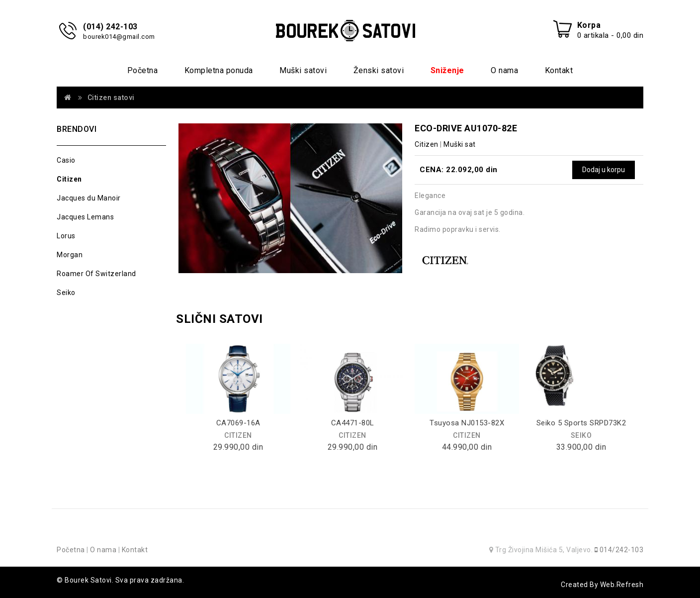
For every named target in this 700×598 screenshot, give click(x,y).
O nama (504, 70)
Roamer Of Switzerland (96, 274)
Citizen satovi (111, 98)
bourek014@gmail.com (119, 37)
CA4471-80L (353, 423)
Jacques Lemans (85, 217)
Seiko (66, 293)
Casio (66, 160)
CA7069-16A (238, 423)
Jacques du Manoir (89, 198)
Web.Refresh (622, 585)
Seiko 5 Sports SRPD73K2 (581, 423)
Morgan (70, 255)
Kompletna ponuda (219, 70)
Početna (143, 70)
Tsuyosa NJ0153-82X (467, 423)
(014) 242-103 (110, 27)
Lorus (66, 236)
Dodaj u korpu (604, 170)
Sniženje (447, 70)
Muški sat (460, 144)
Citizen (69, 179)
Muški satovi (303, 70)
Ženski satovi (379, 70)
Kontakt (559, 70)
